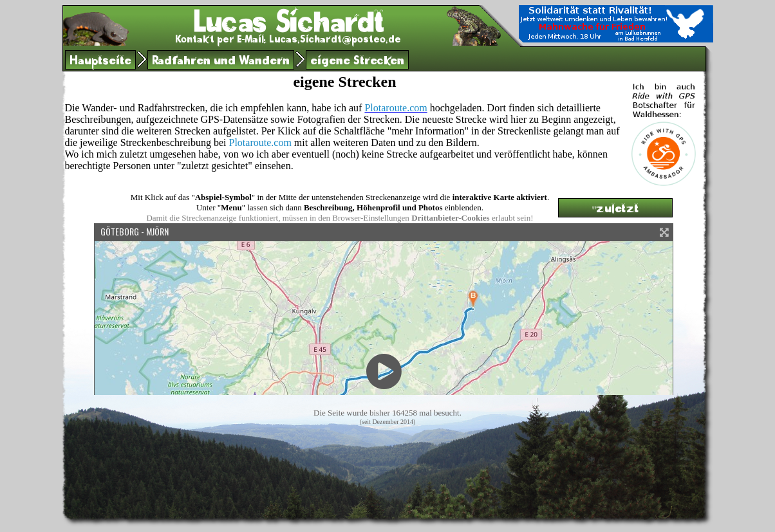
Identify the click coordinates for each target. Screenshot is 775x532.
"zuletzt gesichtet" (615, 210)
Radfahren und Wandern (221, 62)
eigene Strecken (357, 62)
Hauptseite (100, 62)
